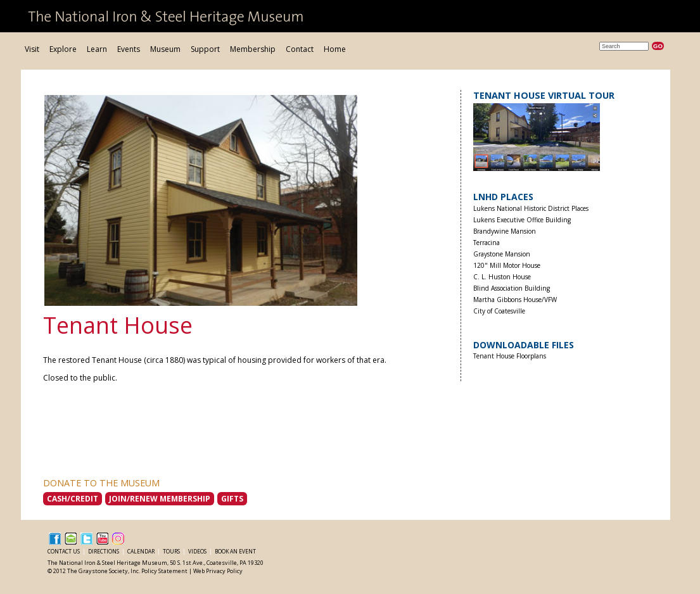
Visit (32, 49)
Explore (63, 49)
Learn (97, 49)
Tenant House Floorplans (510, 356)
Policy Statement (164, 571)
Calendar (142, 551)
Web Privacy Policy (218, 571)
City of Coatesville (499, 311)
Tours (172, 551)
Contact (300, 49)
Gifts (232, 499)
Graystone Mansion (502, 254)
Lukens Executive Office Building (522, 220)
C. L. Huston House (502, 277)
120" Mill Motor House (507, 266)
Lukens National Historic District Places (531, 209)
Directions (104, 551)
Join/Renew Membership (160, 499)
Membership (253, 49)
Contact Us (64, 551)
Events (129, 49)
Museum (165, 49)
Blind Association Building (512, 288)
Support (205, 49)
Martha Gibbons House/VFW (515, 300)
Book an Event (235, 551)
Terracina (487, 243)
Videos (198, 551)
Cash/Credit (73, 499)
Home (335, 49)
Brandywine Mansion (505, 231)
